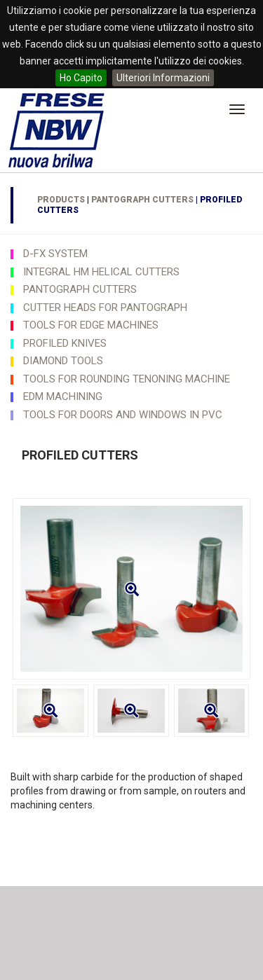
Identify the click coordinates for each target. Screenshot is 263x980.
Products (61, 200)
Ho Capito (81, 78)
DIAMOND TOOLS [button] (63, 361)
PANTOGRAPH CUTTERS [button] (80, 289)
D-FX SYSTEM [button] (55, 254)
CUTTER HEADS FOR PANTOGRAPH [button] (105, 308)
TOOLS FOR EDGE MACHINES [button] (91, 325)
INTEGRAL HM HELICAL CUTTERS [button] (101, 272)
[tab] (131, 254)
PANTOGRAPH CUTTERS (142, 200)
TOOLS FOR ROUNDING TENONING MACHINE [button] (127, 379)
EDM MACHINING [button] (63, 396)
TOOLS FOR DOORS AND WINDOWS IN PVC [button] (123, 415)
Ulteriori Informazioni (163, 78)
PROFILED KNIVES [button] (65, 343)
